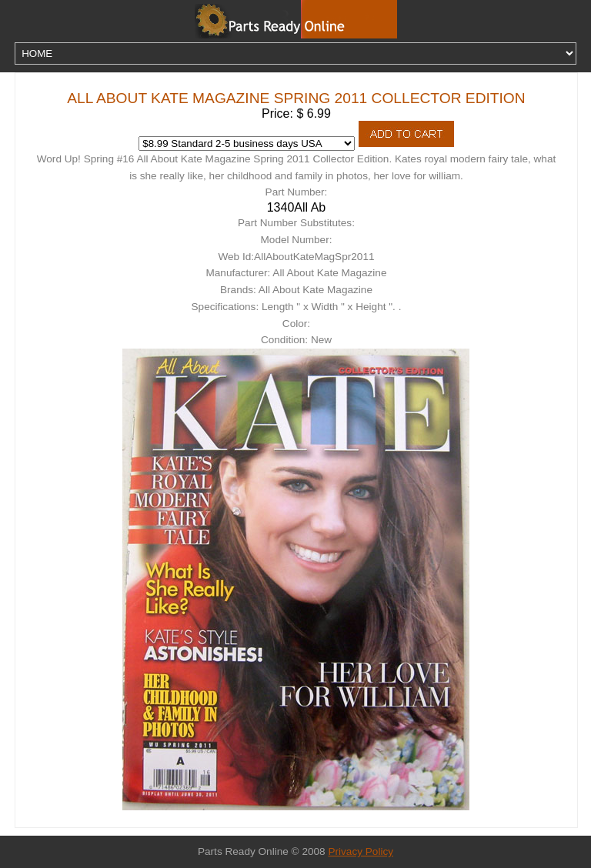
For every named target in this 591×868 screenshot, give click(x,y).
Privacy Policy (361, 851)
